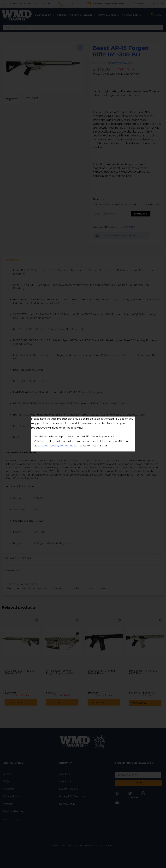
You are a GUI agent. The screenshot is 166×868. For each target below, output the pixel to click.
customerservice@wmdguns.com (58, 446)
